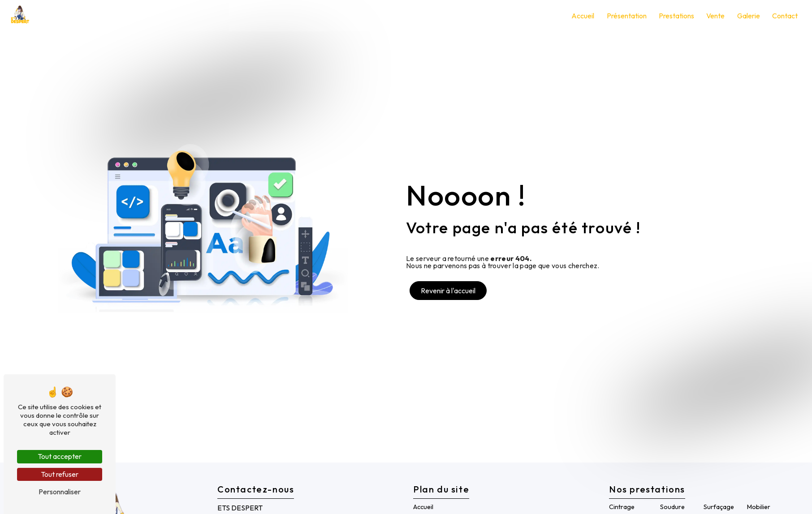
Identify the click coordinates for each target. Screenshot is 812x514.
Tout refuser (60, 474)
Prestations (675, 16)
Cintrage (622, 507)
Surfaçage (719, 507)
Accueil (581, 16)
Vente (714, 16)
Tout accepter (60, 456)
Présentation (625, 16)
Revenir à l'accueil (448, 291)
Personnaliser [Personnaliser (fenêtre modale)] (60, 492)
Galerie (747, 16)
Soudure (672, 507)
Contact (784, 16)
